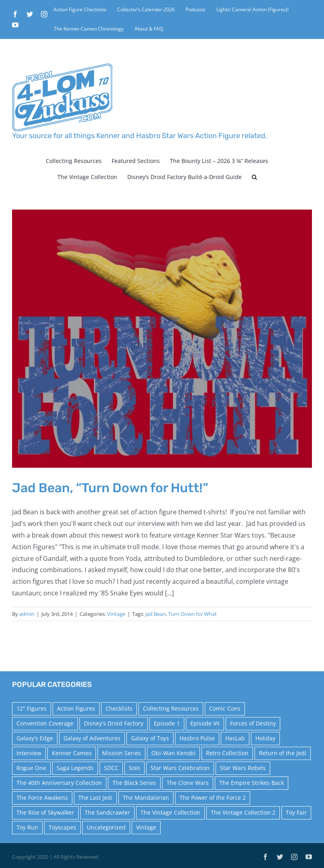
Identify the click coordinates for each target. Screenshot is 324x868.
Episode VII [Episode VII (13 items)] (205, 723)
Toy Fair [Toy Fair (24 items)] (296, 812)
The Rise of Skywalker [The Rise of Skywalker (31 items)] (45, 812)
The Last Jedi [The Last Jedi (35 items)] (95, 798)
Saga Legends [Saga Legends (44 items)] (75, 768)
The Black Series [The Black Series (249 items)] (134, 783)
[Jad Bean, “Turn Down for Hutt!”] (162, 338)
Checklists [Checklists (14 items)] (119, 708)
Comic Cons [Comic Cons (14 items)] (225, 708)
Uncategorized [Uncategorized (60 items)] (106, 827)
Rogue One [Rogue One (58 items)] (31, 768)
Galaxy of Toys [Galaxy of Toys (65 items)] (150, 738)
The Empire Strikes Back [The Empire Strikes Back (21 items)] (252, 783)
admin (27, 614)
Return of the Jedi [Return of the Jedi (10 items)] (283, 753)
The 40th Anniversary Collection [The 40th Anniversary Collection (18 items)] (59, 783)
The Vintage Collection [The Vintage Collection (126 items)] (170, 812)
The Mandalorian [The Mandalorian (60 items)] (146, 798)
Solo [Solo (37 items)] (134, 768)
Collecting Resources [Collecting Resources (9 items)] (171, 708)
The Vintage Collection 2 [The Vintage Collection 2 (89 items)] (243, 812)
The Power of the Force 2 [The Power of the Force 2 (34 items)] (213, 798)
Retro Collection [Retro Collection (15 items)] (227, 753)
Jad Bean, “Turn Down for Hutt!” (110, 488)
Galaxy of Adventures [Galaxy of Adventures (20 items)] (92, 738)
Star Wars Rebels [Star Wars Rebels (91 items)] (243, 768)
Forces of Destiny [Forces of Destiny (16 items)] (253, 723)
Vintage (116, 614)
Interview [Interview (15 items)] (29, 753)
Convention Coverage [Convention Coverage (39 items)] (45, 723)
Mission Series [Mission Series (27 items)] (121, 753)
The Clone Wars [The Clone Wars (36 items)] (188, 783)
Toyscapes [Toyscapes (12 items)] (62, 827)
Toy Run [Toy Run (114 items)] (27, 827)
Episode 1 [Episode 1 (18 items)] (167, 723)
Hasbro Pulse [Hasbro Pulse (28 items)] (197, 738)
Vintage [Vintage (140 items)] (146, 827)
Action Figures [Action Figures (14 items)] (76, 708)
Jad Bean (156, 614)
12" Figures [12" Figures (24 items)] (32, 708)
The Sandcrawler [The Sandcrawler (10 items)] (107, 812)
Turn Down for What (193, 614)
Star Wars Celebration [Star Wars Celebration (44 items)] (180, 768)
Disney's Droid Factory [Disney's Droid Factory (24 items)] (114, 723)
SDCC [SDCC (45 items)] (111, 768)
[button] (254, 177)
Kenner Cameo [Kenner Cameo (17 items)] (72, 753)
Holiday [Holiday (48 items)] (265, 738)
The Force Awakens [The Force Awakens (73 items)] (42, 798)
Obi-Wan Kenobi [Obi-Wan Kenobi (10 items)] (173, 753)
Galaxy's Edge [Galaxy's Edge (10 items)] (35, 738)
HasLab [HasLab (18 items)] (235, 738)
